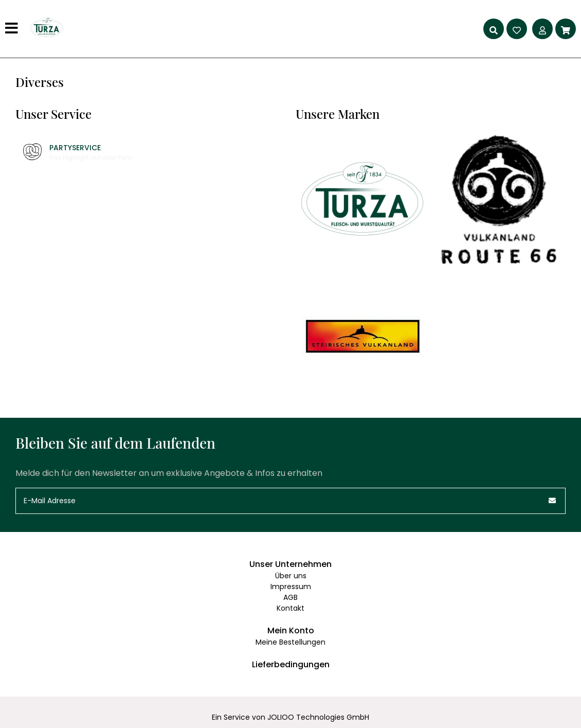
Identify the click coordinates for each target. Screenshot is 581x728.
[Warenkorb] (566, 29)
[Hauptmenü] (13, 29)
